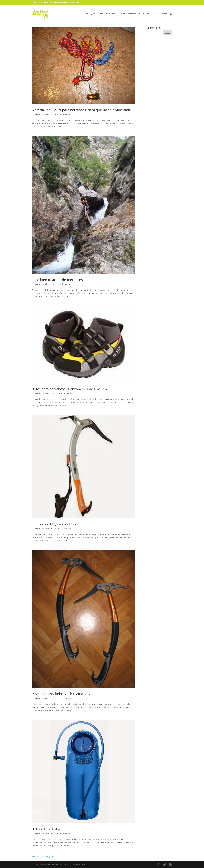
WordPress (80, 865)
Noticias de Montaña (148, 14)
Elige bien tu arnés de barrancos (57, 280)
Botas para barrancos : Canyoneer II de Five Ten (69, 389)
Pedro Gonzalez (42, 114)
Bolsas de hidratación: (49, 829)
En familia (111, 14)
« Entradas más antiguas (42, 856)
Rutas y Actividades (94, 14)
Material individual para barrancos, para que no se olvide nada (81, 110)
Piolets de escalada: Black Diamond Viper (64, 694)
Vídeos (164, 14)
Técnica (122, 14)
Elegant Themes (51, 865)
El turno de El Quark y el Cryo (55, 524)
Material (132, 14)
